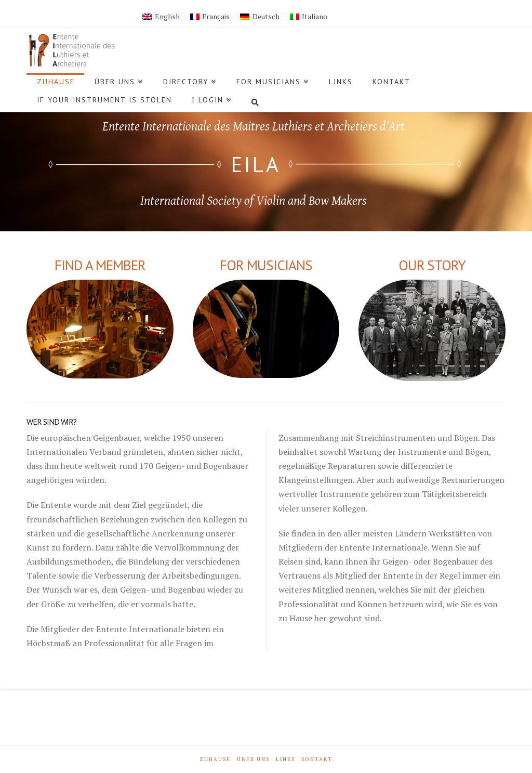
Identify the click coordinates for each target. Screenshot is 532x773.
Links (285, 759)
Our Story (432, 265)
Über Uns (253, 759)
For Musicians (266, 265)
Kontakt (317, 759)
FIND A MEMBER (100, 265)
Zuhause (215, 759)
